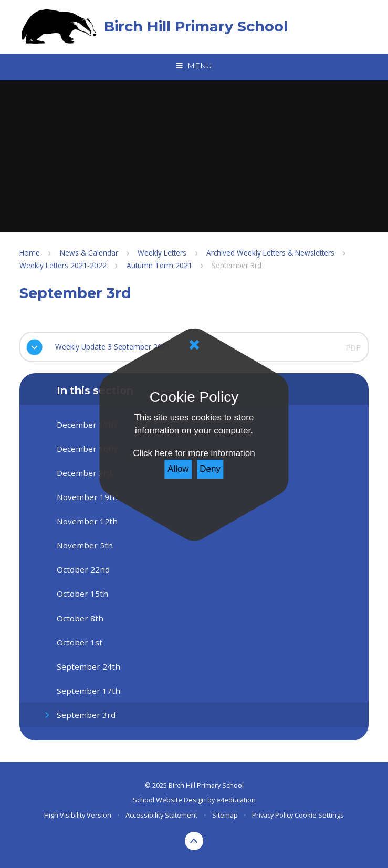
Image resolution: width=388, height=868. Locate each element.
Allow (178, 469)
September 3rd (237, 265)
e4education (236, 800)
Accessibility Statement (161, 815)
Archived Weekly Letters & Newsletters (270, 253)
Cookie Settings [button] (319, 815)
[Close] (194, 345)
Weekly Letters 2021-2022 (63, 265)
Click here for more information (194, 453)
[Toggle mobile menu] (194, 66)
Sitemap (225, 815)
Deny (210, 469)
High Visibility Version (78, 815)
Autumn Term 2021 (159, 265)
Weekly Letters (162, 253)
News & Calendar (89, 253)
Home (30, 253)
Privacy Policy (272, 815)
